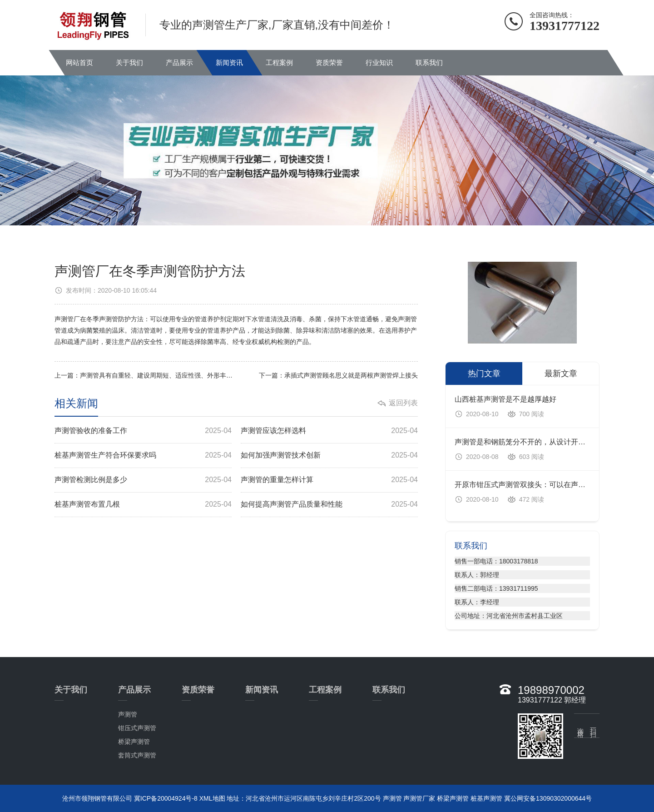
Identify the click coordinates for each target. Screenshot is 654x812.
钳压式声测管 (137, 728)
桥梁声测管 (134, 742)
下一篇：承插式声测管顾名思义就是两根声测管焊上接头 (338, 375)
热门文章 (484, 374)
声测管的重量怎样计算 (329, 480)
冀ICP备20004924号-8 (166, 798)
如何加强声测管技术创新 (329, 456)
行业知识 (379, 62)
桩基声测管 (486, 798)
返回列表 (403, 403)
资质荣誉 (329, 62)
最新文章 (561, 374)
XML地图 (212, 798)
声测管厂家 (419, 798)
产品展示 (179, 62)
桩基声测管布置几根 (143, 505)
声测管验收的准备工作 (143, 431)
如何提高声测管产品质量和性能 (329, 505)
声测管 (128, 714)
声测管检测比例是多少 (143, 480)
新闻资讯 (229, 62)
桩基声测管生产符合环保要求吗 (143, 456)
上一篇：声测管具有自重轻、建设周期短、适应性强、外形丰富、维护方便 (145, 375)
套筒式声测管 (137, 755)
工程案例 (279, 62)
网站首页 (79, 62)
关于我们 (129, 62)
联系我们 (429, 62)
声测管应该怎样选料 (329, 431)
